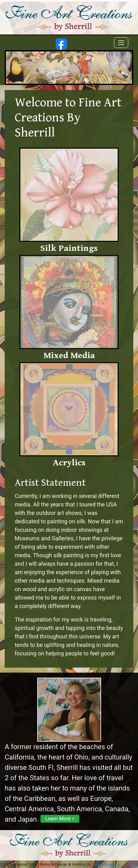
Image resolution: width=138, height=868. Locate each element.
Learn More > (60, 819)
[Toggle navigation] (121, 43)
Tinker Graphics (106, 864)
